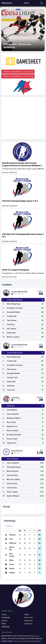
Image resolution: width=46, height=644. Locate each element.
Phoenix (12, 535)
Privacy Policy (18, 641)
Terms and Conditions (33, 641)
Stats (4, 624)
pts (39, 530)
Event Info (29, 617)
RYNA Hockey (34, 636)
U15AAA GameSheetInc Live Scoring (18, 72)
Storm (12, 564)
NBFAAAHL (7, 3)
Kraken (12, 573)
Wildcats (13, 543)
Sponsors (28, 624)
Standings (6, 627)
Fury (11, 539)
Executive (28, 621)
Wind (11, 560)
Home (4, 614)
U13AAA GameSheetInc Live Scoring (18, 76)
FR (28, 3)
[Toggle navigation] (42, 3)
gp (20, 530)
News (27, 614)
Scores (4, 621)
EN (25, 3)
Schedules (6, 617)
